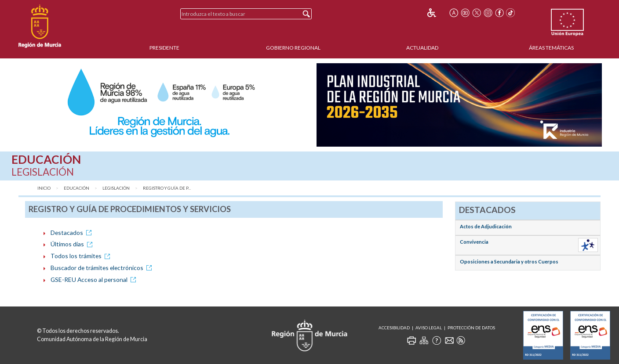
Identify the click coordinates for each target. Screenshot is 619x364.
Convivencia (474, 242)
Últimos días (73, 244)
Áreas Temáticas (551, 48)
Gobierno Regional (293, 48)
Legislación (116, 188)
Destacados (73, 232)
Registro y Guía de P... (167, 188)
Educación (76, 188)
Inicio (44, 188)
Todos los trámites (82, 256)
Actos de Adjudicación (486, 226)
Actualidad (422, 48)
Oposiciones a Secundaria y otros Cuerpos (509, 261)
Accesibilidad (394, 328)
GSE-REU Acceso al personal (95, 279)
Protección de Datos (471, 328)
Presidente (164, 48)
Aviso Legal (429, 328)
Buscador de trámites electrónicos (103, 268)
